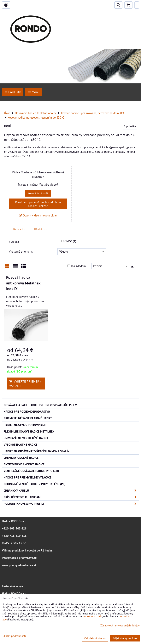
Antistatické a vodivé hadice (24, 464)
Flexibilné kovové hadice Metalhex (29, 431)
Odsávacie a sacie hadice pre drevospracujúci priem (40, 405)
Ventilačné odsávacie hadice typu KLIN (31, 471)
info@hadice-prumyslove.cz (19, 558)
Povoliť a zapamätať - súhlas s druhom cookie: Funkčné (38, 204)
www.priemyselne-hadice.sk (19, 565)
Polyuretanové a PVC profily (71, 504)
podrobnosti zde (92, 616)
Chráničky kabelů (71, 491)
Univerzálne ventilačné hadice (26, 438)
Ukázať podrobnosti (14, 636)
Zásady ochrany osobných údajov (120, 625)
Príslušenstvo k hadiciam (71, 497)
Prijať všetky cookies (125, 638)
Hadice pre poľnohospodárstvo (27, 412)
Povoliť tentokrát (38, 193)
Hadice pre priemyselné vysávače (27, 477)
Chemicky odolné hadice (21, 458)
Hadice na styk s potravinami (25, 425)
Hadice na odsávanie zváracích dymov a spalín (36, 451)
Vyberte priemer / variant (25, 384)
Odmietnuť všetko (95, 638)
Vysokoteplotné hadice (21, 445)
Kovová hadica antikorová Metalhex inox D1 (23, 283)
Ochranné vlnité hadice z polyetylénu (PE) (35, 484)
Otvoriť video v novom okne (38, 215)
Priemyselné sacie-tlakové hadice (28, 418)
